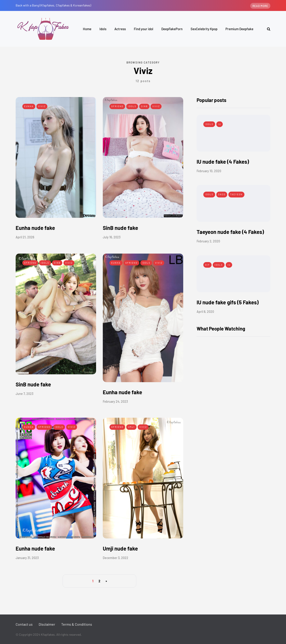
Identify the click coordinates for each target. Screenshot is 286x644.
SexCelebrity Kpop (204, 29)
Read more (260, 6)
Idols (103, 29)
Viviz (42, 106)
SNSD (222, 194)
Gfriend (117, 106)
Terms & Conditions (77, 624)
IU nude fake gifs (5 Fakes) (228, 302)
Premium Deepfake (239, 29)
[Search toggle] (267, 29)
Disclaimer (47, 624)
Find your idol (144, 29)
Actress (120, 29)
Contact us (24, 624)
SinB (144, 106)
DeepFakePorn (172, 29)
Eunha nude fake (35, 228)
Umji (131, 427)
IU (220, 124)
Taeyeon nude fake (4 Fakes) (230, 232)
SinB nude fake (120, 228)
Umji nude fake (120, 548)
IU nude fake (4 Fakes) (223, 162)
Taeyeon (236, 194)
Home (87, 29)
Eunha (29, 106)
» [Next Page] (106, 581)
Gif (207, 265)
